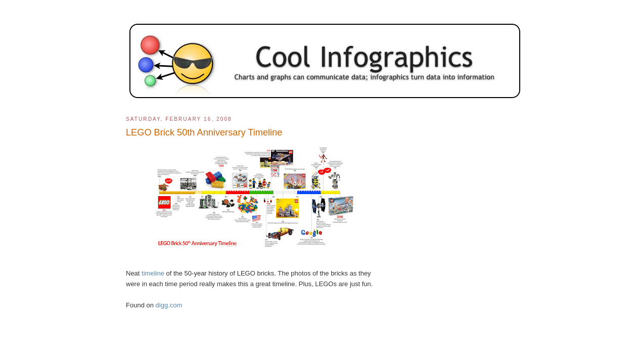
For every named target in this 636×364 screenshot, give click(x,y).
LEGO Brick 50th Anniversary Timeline (204, 132)
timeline (153, 273)
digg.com (169, 305)
